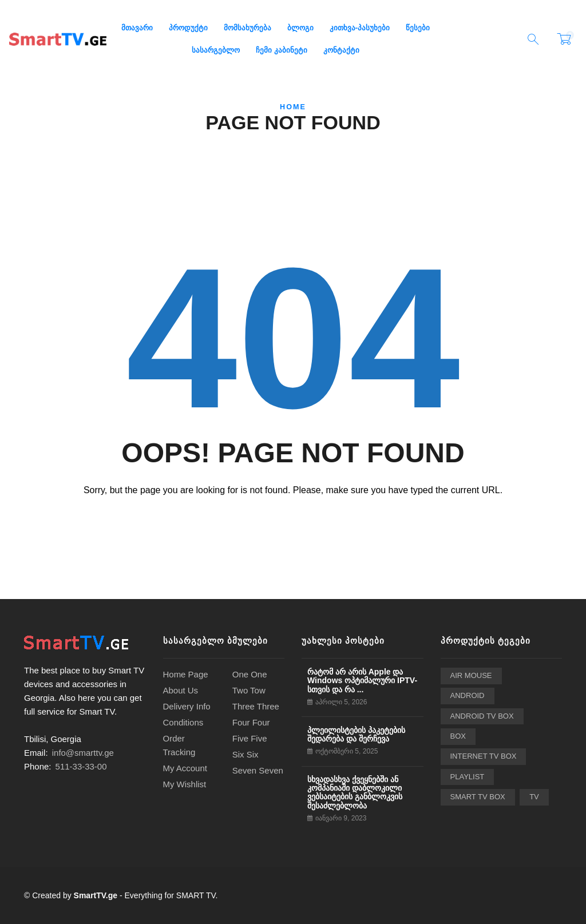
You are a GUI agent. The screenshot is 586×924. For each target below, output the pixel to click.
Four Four (251, 722)
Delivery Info (187, 706)
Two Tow (249, 690)
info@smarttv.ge (83, 753)
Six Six (246, 754)
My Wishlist (185, 784)
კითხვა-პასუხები (360, 28)
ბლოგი (300, 28)
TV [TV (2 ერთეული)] (534, 797)
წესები (418, 28)
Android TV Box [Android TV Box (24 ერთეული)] (482, 716)
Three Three (256, 706)
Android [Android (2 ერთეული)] (468, 695)
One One (250, 674)
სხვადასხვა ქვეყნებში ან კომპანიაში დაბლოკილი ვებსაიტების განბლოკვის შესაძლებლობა (355, 792)
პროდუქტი (188, 28)
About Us (181, 690)
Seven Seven (258, 770)
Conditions (183, 722)
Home (293, 107)
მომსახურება (248, 28)
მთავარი (137, 28)
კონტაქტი (341, 50)
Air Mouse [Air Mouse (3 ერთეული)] (471, 675)
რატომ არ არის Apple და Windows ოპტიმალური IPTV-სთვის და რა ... (362, 681)
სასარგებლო (216, 50)
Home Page (186, 674)
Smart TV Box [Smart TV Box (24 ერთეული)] (478, 797)
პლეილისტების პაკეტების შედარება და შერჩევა (356, 734)
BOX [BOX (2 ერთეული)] (458, 736)
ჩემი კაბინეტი (282, 50)
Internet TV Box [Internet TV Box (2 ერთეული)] (484, 756)
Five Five (250, 738)
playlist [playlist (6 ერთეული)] (468, 777)
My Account (185, 768)
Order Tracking (179, 745)
